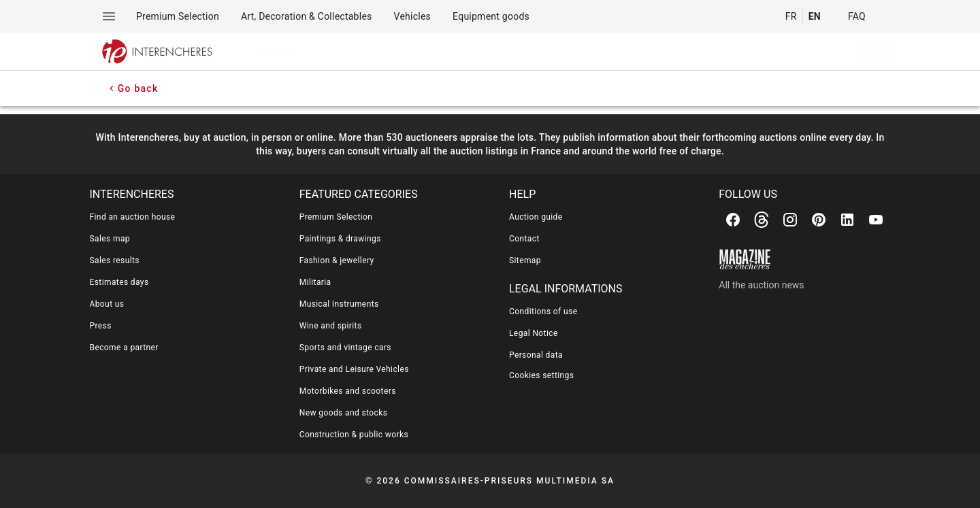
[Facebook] (733, 220)
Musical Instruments (339, 304)
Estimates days (119, 282)
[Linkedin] (847, 220)
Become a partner (124, 348)
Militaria (315, 282)
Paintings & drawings (340, 239)
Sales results (115, 260)
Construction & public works (354, 435)
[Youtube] (876, 220)
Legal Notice (534, 333)
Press (101, 326)
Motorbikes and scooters (348, 391)
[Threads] (762, 220)
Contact (524, 239)
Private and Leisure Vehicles (354, 369)
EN (815, 16)
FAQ (857, 16)
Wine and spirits (331, 326)
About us (107, 304)
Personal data (536, 355)
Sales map (110, 239)
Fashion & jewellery (337, 260)
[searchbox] (537, 52)
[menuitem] (178, 16)
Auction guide (536, 217)
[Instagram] (790, 220)
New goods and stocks (344, 413)
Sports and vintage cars (345, 348)
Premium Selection (336, 217)
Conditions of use (543, 311)
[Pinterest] (819, 220)
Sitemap (525, 260)
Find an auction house (133, 217)
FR (791, 16)
